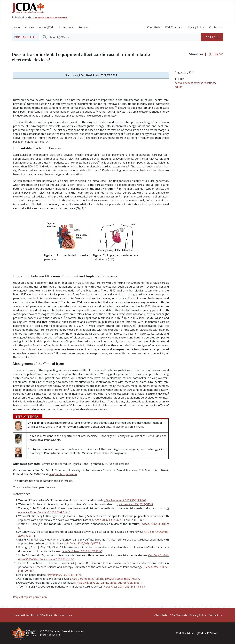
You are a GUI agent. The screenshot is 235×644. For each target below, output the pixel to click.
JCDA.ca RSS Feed (208, 633)
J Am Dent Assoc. (82, 551)
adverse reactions (204, 83)
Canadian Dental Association (50, 18)
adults (179, 87)
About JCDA (46, 27)
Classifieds (154, 27)
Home (16, 27)
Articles (29, 27)
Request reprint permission (30, 597)
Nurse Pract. (124, 587)
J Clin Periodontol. (125, 500)
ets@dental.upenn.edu (63, 474)
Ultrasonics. (136, 504)
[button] (25, 37)
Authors (83, 27)
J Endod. (108, 520)
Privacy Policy (196, 27)
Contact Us (216, 27)
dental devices (183, 83)
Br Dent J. (83, 543)
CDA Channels (174, 27)
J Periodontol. (64, 575)
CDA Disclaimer (185, 633)
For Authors (66, 27)
